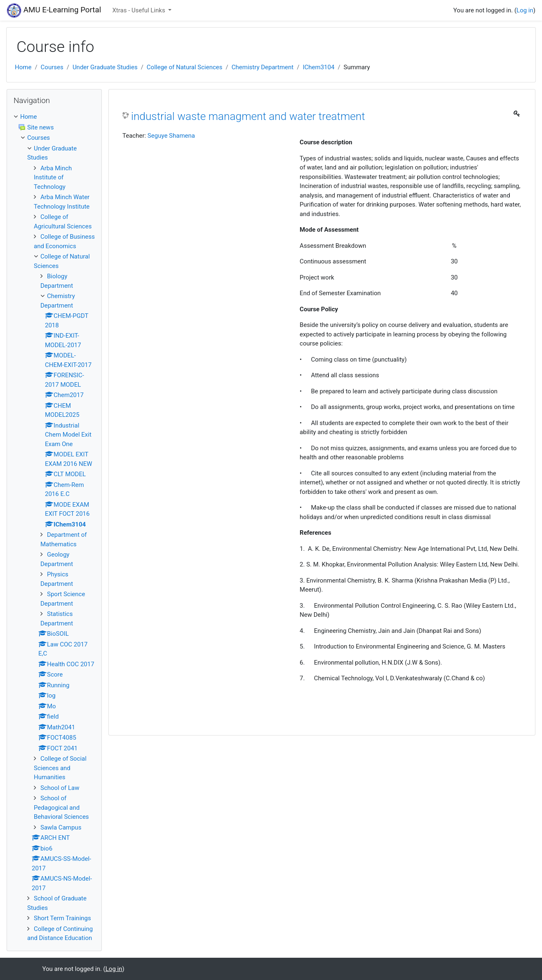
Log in (525, 10)
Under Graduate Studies (105, 67)
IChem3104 (318, 67)
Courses (52, 67)
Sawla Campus (61, 827)
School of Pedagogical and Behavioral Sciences (61, 807)
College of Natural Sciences (185, 67)
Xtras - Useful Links (139, 10)
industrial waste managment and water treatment (248, 116)
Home (23, 67)
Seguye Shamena (171, 136)
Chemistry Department (263, 67)
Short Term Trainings (62, 918)
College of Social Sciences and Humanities (60, 768)
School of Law (60, 788)
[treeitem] (54, 117)
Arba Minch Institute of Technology (53, 177)
